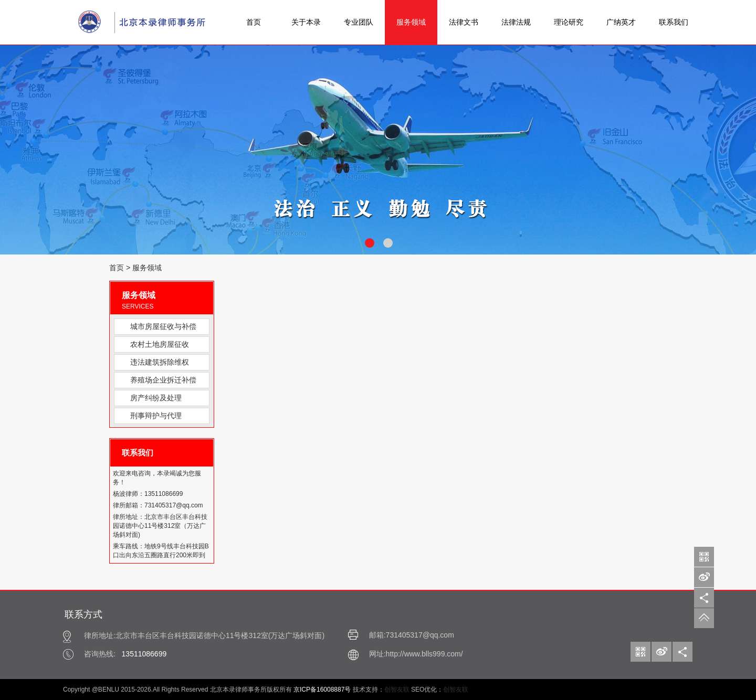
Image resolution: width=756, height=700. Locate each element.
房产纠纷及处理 (156, 398)
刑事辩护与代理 (156, 416)
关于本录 (306, 22)
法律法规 (516, 22)
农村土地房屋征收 (160, 344)
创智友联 (397, 690)
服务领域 (411, 22)
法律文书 (464, 22)
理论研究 (569, 22)
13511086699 (144, 654)
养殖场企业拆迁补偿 (163, 380)
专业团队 (359, 22)
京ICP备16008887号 (322, 690)
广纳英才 (621, 22)
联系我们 (674, 22)
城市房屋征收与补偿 (163, 326)
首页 (254, 22)
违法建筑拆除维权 (160, 362)
